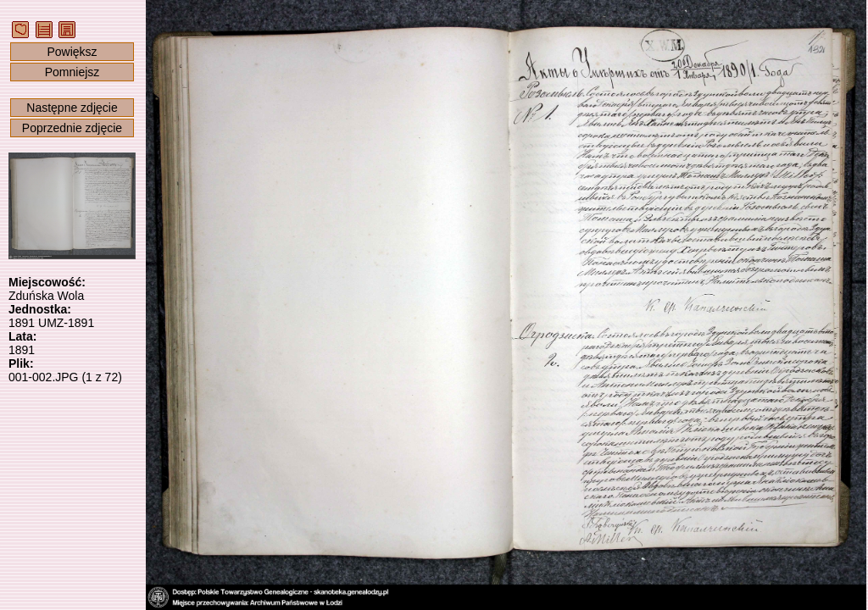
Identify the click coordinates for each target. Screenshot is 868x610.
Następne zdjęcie (72, 108)
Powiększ (72, 52)
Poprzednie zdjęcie (72, 128)
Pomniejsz (72, 72)
